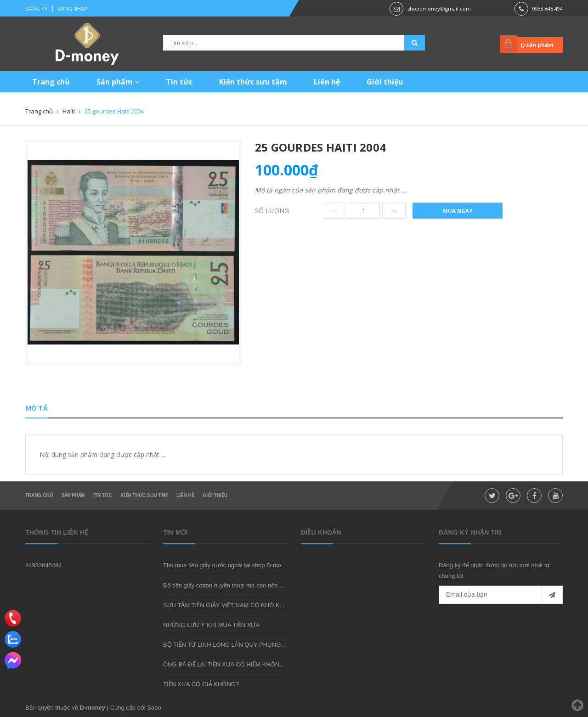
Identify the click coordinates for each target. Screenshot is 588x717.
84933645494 (44, 565)
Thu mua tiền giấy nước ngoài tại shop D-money (227, 565)
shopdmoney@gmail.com (439, 8)
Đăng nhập (72, 8)
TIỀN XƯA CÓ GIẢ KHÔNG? (201, 684)
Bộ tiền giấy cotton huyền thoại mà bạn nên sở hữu (231, 585)
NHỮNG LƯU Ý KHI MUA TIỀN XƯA (211, 625)
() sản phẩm (537, 45)
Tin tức (179, 82)
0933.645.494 (548, 8)
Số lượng (272, 211)
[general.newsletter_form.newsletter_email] (501, 595)
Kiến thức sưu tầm (253, 82)
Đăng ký (37, 8)
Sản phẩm (118, 82)
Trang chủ (51, 82)
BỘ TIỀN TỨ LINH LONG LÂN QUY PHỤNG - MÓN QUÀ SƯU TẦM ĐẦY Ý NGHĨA (273, 645)
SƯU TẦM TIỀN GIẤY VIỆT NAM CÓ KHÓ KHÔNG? (232, 605)
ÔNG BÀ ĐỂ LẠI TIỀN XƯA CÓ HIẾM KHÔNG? (225, 664)
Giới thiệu (385, 82)
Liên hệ (327, 82)
